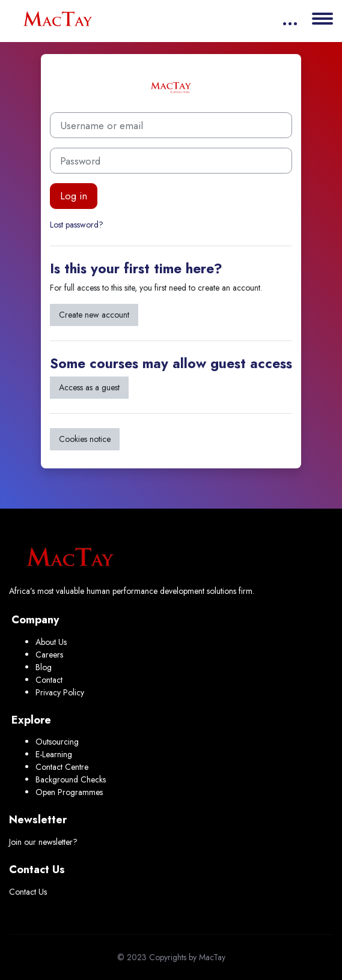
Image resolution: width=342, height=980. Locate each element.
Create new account (94, 315)
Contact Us (28, 892)
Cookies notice (85, 439)
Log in (74, 196)
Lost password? (77, 225)
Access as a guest (89, 387)
